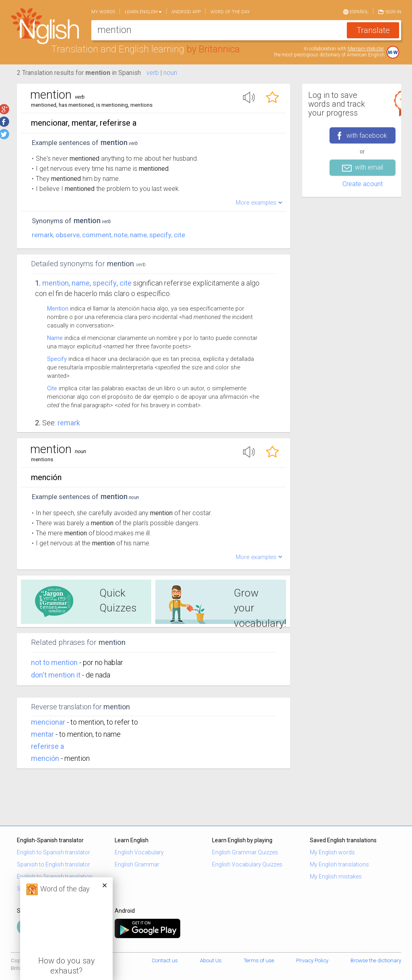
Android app (186, 12)
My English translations (339, 864)
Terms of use (259, 960)
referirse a (47, 746)
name (138, 235)
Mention (56, 283)
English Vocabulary (139, 852)
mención (45, 758)
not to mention (55, 662)
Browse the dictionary (376, 960)
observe (68, 235)
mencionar (48, 722)
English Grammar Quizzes (245, 852)
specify (160, 235)
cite (179, 235)
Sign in (390, 11)
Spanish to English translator (54, 864)
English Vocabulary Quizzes (247, 864)
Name (55, 338)
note (121, 235)
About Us (211, 960)
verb (153, 73)
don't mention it (57, 675)
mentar (42, 734)
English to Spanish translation (55, 876)
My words (103, 12)
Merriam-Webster (366, 49)
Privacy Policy (312, 960)
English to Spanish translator (54, 852)
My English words (332, 852)
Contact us (165, 960)
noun (170, 73)
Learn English (143, 12)
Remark (69, 423)
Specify (57, 359)
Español (356, 11)
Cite (52, 388)
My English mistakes (336, 876)
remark (42, 235)
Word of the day (230, 12)
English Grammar (137, 864)
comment (97, 235)
